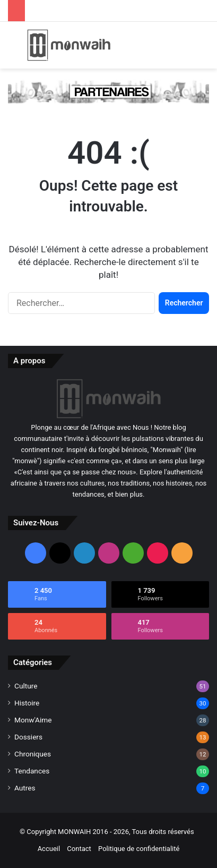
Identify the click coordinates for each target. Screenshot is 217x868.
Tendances (32, 771)
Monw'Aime (33, 720)
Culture (26, 686)
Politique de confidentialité (139, 849)
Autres (25, 788)
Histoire (27, 703)
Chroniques (33, 754)
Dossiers (28, 737)
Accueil (49, 849)
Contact (79, 849)
